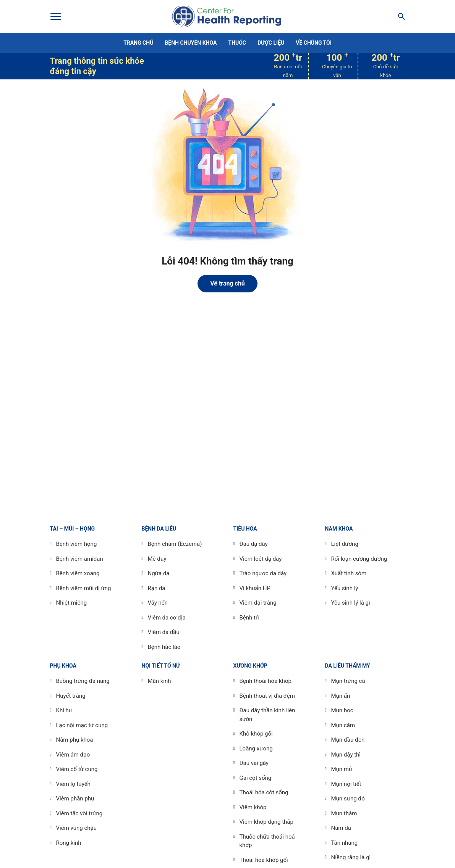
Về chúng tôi (314, 43)
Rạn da (157, 588)
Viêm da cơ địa (167, 618)
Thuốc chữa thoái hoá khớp (267, 841)
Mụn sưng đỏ (348, 799)
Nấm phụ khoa (75, 740)
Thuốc (237, 43)
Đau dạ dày (254, 544)
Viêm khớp (253, 807)
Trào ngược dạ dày (263, 573)
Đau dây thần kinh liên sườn (267, 715)
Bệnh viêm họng (77, 544)
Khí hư (64, 710)
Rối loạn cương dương (359, 559)
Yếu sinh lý (345, 588)
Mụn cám (343, 725)
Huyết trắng (71, 696)
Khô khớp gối (256, 734)
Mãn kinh (159, 681)
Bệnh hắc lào (164, 647)
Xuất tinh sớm (349, 573)
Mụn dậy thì (346, 755)
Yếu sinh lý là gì (351, 603)
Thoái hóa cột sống (264, 792)
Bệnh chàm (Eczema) (175, 544)
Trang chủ (138, 43)
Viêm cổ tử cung (77, 769)
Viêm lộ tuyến (73, 784)
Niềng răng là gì (351, 857)
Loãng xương (256, 749)
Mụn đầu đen (348, 740)
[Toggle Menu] (55, 16)
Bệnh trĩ (249, 618)
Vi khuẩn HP (255, 588)
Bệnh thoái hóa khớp (266, 681)
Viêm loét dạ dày (261, 559)
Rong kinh (69, 843)
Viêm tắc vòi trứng (79, 813)
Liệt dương (345, 544)
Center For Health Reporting (227, 16)
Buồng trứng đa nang (83, 681)
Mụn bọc (342, 710)
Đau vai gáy (254, 763)
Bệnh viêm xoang (78, 573)
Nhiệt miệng (72, 603)
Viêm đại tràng (258, 603)
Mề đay (157, 559)
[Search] (399, 16)
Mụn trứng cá (348, 681)
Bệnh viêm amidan (80, 559)
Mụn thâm (344, 813)
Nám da (341, 828)
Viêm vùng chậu (77, 828)
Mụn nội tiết (346, 784)
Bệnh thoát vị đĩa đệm (267, 696)
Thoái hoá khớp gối (264, 860)
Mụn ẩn (341, 696)
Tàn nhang (345, 843)
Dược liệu (271, 43)
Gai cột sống (256, 778)
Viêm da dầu (164, 632)
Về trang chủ (227, 283)
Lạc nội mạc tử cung (82, 725)
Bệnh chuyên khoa (191, 43)
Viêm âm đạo (73, 755)
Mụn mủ (342, 769)
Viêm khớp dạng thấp (266, 822)
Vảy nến (158, 603)
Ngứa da (159, 573)
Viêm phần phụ (75, 799)
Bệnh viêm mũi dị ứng (84, 588)
